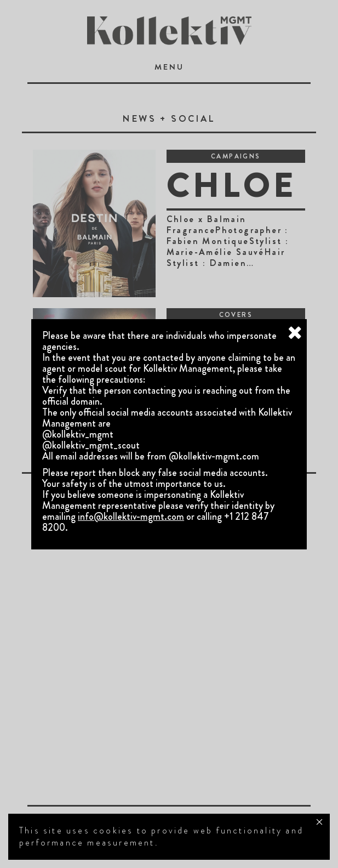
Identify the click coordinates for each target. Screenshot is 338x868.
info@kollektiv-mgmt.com (131, 517)
